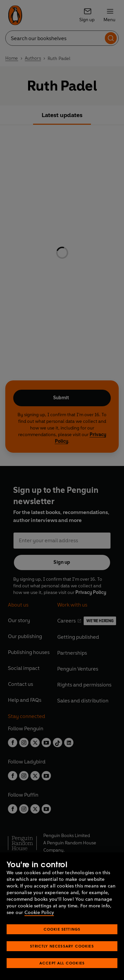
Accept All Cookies (62, 963)
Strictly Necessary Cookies (62, 946)
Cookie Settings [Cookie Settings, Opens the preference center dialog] (62, 929)
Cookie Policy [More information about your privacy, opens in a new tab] (39, 913)
